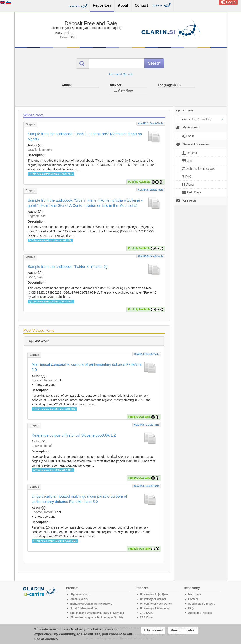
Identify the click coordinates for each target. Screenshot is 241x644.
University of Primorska (155, 608)
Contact (193, 599)
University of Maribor (153, 599)
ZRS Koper (147, 617)
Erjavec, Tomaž (42, 380)
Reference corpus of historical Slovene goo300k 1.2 (74, 435)
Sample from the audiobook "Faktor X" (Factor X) (68, 267)
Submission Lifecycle (202, 604)
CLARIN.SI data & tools (150, 123)
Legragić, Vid (37, 216)
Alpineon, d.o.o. (80, 594)
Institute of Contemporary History (91, 604)
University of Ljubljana (154, 594)
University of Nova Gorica (156, 604)
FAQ (191, 608)
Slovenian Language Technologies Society (97, 617)
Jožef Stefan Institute (84, 608)
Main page (195, 594)
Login (228, 2)
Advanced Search (120, 74)
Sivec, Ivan (35, 277)
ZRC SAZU (147, 613)
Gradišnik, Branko (40, 150)
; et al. (94, 383)
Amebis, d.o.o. (79, 599)
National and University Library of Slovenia (97, 613)
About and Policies (200, 613)
